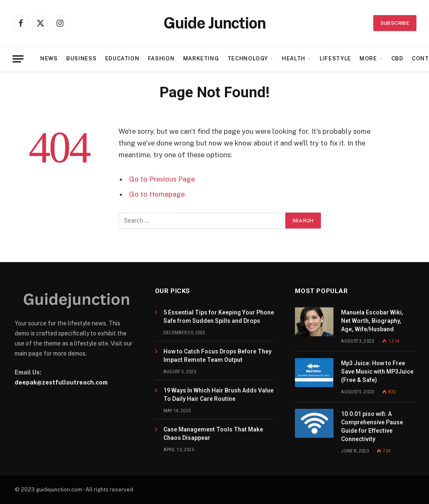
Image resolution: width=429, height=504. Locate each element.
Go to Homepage (157, 194)
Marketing (201, 58)
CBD (397, 58)
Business (81, 58)
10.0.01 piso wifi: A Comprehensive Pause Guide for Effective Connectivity (372, 426)
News (49, 58)
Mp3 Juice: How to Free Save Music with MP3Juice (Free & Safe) (377, 372)
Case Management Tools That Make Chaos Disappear (213, 434)
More (368, 58)
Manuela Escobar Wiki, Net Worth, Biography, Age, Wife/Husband (372, 321)
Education (122, 58)
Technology (248, 58)
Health (294, 58)
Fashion (161, 58)
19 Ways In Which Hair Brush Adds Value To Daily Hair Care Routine (218, 395)
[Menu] (18, 59)
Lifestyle (335, 58)
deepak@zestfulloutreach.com (61, 382)
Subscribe (395, 23)
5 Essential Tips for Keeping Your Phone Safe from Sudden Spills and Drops (219, 317)
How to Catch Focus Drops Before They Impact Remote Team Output (217, 356)
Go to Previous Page (162, 179)
